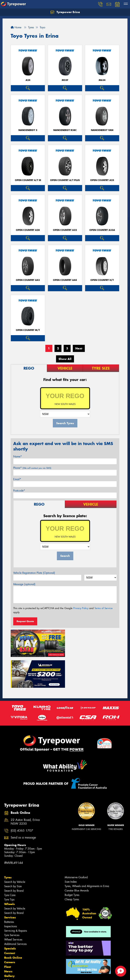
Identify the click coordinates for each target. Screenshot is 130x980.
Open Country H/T (102, 280)
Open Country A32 (65, 230)
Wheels (9, 873)
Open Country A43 (28, 280)
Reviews (10, 954)
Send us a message (23, 806)
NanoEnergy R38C (65, 130)
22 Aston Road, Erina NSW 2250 (25, 790)
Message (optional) (24, 584)
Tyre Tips (9, 868)
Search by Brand (14, 859)
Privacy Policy (81, 608)
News (8, 940)
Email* (17, 479)
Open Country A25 (102, 180)
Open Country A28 (28, 230)
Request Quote (25, 621)
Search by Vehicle (15, 851)
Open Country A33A (102, 230)
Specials (10, 917)
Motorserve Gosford (76, 846)
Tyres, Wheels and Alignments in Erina (87, 855)
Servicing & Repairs (16, 899)
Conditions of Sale (45, 974)
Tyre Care (10, 864)
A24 (28, 80)
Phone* (32, 468)
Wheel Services (13, 908)
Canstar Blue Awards (77, 859)
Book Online (13, 926)
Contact (10, 922)
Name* (18, 457)
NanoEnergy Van (102, 130)
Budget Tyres (72, 864)
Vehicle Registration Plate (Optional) (34, 573)
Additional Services (15, 913)
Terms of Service (104, 608)
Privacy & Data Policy (24, 974)
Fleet (8, 935)
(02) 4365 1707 (22, 799)
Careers (10, 931)
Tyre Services (12, 904)
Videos (9, 949)
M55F (65, 80)
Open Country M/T (28, 330)
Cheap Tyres (72, 868)
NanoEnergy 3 (28, 130)
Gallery (9, 945)
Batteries (9, 891)
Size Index (71, 850)
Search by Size (13, 855)
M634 (102, 80)
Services (10, 886)
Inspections (10, 895)
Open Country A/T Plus (65, 180)
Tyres (8, 846)
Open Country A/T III (28, 180)
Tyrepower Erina (65, 12)
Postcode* (19, 491)
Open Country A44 (65, 280)
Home (16, 27)
